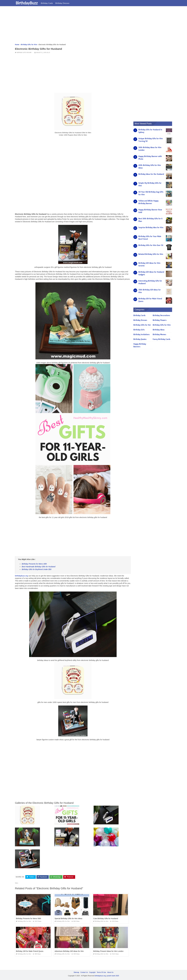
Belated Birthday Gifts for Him (151, 254)
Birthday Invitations (141, 334)
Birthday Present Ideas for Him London (108, 951)
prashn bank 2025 (113, 976)
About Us (110, 972)
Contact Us (84, 972)
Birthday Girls (139, 330)
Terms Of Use (101, 972)
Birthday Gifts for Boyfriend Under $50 (37, 569)
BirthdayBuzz (27, 3)
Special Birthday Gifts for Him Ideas (68, 918)
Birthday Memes (159, 334)
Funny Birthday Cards (161, 339)
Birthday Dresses (63, 3)
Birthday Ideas (159, 330)
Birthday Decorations (161, 315)
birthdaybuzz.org (21, 576)
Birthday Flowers (160, 320)
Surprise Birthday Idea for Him (151, 227)
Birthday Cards (47, 3)
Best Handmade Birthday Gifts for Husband (38, 567)
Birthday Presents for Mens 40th (34, 564)
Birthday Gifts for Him (24, 53)
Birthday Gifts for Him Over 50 (151, 245)
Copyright (92, 972)
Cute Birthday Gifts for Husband (106, 918)
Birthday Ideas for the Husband (151, 174)
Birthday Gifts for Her (142, 325)
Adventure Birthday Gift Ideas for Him (69, 951)
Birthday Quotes (140, 339)
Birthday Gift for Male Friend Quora (30, 951)
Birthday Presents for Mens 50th (28, 918)
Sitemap (76, 972)
